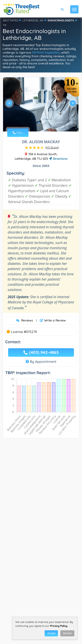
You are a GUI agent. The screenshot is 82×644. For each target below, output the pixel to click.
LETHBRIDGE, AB (33, 20)
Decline (67, 633)
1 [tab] (39, 123)
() (52, 147)
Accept (51, 633)
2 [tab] (42, 123)
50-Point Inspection (46, 52)
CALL (18, 133)
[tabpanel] (41, 105)
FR (5, 25)
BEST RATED (11, 20)
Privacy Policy (59, 626)
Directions (58, 159)
